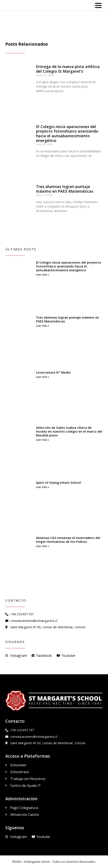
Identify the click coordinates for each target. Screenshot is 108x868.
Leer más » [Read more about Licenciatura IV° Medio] (43, 377)
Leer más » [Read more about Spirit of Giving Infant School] (43, 487)
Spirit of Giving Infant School (58, 482)
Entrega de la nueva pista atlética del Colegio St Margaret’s (68, 69)
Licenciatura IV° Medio (53, 372)
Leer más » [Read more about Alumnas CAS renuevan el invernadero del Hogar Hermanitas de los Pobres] (43, 546)
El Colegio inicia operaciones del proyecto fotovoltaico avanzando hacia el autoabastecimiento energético (67, 134)
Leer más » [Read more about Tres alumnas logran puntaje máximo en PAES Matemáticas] (43, 326)
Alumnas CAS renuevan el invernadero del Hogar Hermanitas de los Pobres (68, 540)
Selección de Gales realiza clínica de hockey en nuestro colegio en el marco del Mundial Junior (69, 431)
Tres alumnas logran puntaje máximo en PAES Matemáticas (65, 189)
